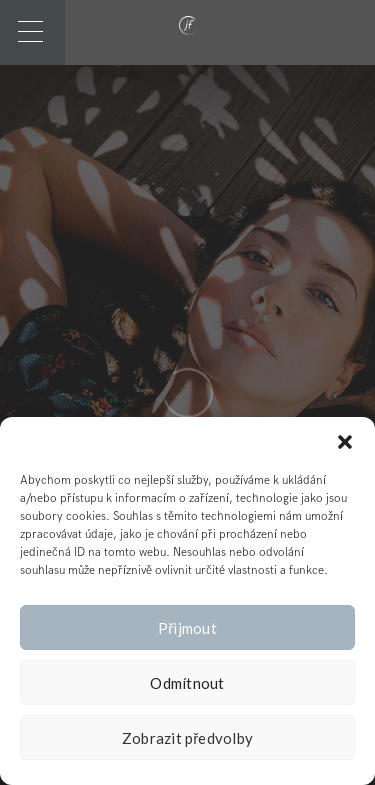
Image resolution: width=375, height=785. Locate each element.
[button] (345, 442)
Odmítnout (187, 683)
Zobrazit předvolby (188, 738)
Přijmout (187, 628)
